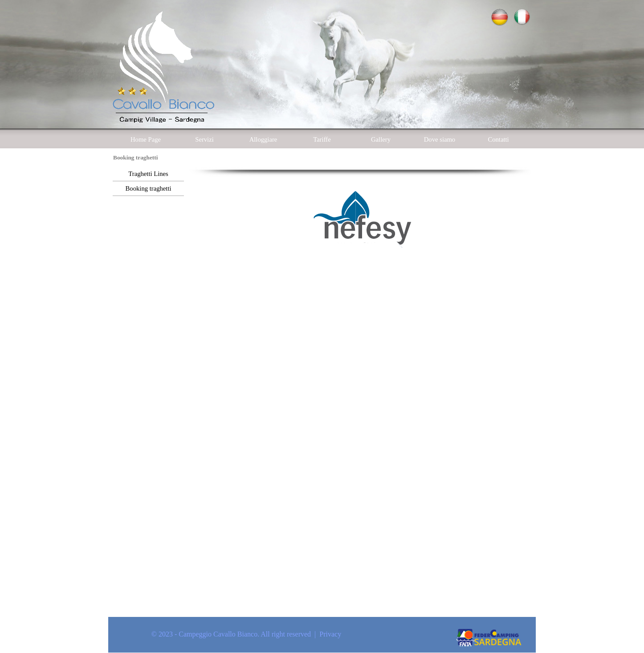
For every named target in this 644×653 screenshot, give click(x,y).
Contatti (498, 139)
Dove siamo (440, 139)
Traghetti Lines (148, 174)
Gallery (381, 139)
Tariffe (322, 139)
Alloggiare (263, 139)
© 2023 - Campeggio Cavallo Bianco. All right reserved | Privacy (246, 634)
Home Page (146, 139)
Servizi (204, 139)
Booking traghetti (149, 188)
